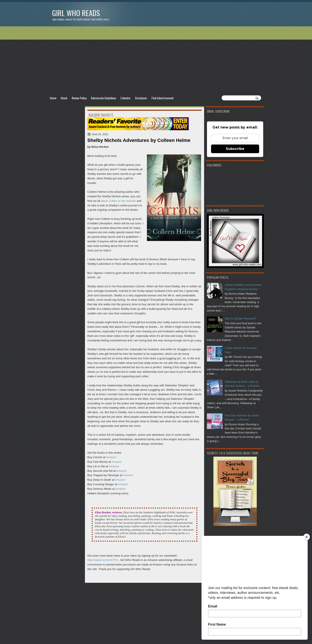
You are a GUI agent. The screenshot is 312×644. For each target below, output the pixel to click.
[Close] (307, 537)
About (64, 98)
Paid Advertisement (163, 98)
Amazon (111, 457)
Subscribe (235, 149)
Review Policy (79, 98)
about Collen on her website (118, 201)
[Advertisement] (156, 61)
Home (53, 98)
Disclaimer (141, 98)
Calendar (126, 98)
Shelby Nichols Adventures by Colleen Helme (139, 140)
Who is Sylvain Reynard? (240, 319)
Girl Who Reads (76, 13)
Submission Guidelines (103, 98)
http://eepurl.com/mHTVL (103, 560)
